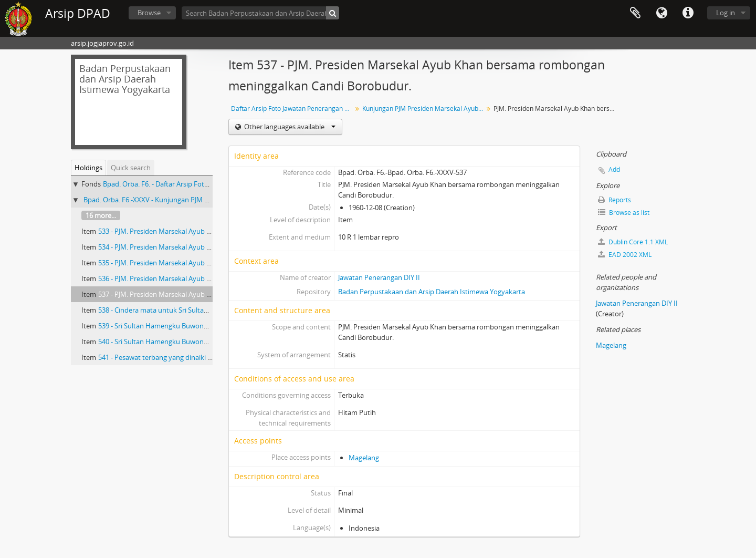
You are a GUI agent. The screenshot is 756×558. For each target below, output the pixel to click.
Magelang (364, 458)
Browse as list (624, 213)
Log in (726, 13)
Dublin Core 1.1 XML (633, 242)
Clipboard (635, 13)
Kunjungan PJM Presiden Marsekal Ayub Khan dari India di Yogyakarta (424, 109)
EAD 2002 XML (625, 255)
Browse (149, 13)
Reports (615, 200)
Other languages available (289, 127)
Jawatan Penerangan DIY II (379, 277)
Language (661, 13)
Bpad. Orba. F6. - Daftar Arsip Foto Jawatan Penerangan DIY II (197, 184)
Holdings (88, 168)
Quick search (131, 168)
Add (614, 169)
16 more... (101, 215)
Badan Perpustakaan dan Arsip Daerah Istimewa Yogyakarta (432, 292)
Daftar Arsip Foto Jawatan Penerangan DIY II (293, 109)
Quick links (688, 13)
